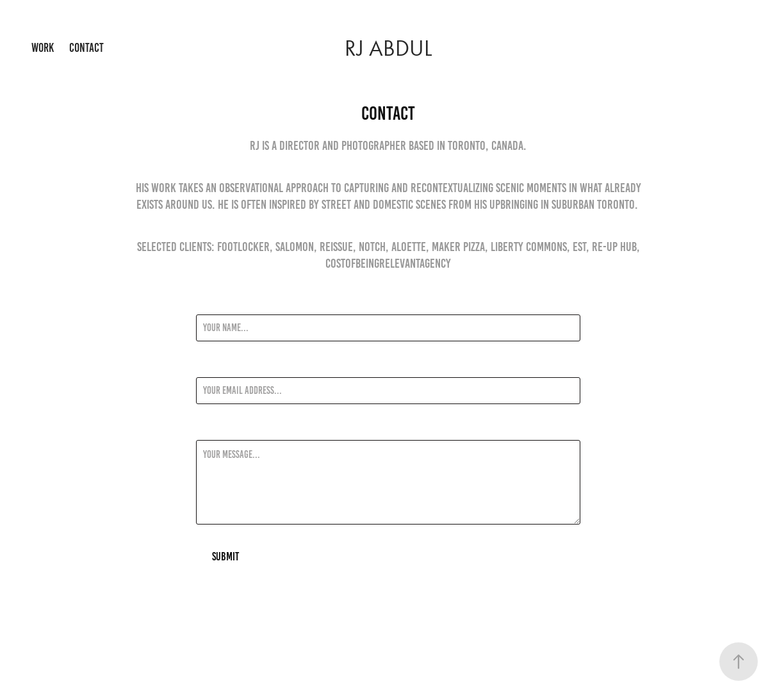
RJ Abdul (388, 48)
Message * (214, 428)
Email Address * (225, 366)
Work (43, 48)
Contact (86, 48)
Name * (208, 303)
